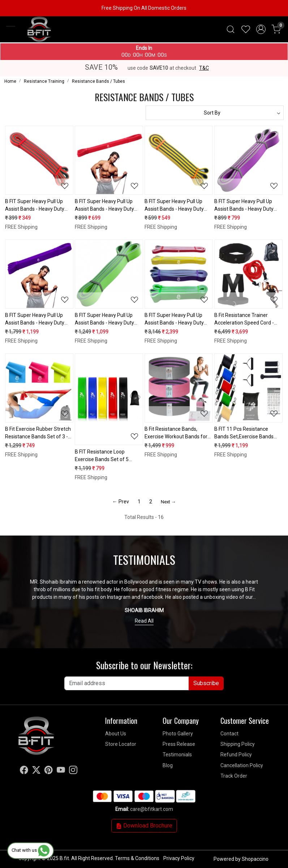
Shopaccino (255, 859)
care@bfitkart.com (152, 809)
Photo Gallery (178, 734)
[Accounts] (261, 29)
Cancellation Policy (242, 765)
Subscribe (206, 683)
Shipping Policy (238, 744)
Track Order (234, 776)
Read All (144, 621)
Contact (229, 734)
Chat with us (31, 850)
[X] (36, 771)
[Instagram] (73, 771)
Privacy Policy (179, 858)
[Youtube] (61, 771)
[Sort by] (215, 113)
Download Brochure (144, 826)
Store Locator (121, 744)
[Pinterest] (49, 771)
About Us (116, 734)
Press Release (179, 744)
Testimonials (177, 755)
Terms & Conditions (137, 858)
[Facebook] (24, 771)
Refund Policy (236, 755)
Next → (168, 502)
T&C (204, 68)
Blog (168, 765)
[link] (231, 29)
